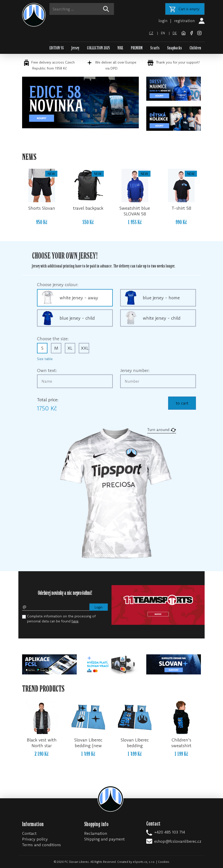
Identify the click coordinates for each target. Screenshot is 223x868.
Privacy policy (35, 839)
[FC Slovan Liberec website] (184, 33)
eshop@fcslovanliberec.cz (178, 841)
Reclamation (96, 833)
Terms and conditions (41, 845)
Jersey (75, 48)
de (175, 33)
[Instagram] (199, 33)
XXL (85, 348)
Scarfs (155, 48)
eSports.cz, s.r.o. (144, 862)
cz (151, 33)
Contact (29, 833)
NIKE (120, 48)
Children (195, 48)
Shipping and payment (104, 839)
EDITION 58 (57, 48)
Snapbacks (174, 48)
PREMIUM (137, 48)
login (163, 21)
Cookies (164, 862)
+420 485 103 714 (170, 832)
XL (70, 348)
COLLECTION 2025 (98, 48)
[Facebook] (192, 33)
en (163, 33)
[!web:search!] (106, 9)
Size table (45, 359)
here (75, 621)
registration (184, 21)
